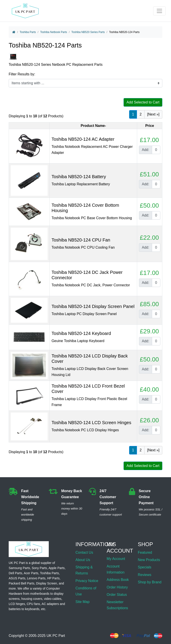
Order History (117, 587)
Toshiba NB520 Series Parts (88, 32)
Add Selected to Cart (143, 102)
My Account (116, 559)
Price (150, 126)
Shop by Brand (150, 582)
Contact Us (84, 552)
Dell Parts (15, 573)
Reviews (145, 575)
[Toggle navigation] (159, 11)
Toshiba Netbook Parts (54, 32)
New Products (149, 560)
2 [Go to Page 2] (141, 114)
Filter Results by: (22, 74)
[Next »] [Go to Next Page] (153, 114)
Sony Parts (39, 568)
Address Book (118, 580)
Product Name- (93, 126)
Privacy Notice (87, 581)
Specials (145, 567)
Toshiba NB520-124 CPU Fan (81, 240)
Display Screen (47, 583)
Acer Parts (31, 573)
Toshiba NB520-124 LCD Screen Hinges (91, 423)
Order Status (117, 595)
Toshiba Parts (28, 32)
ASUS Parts (17, 578)
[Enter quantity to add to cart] (156, 150)
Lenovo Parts (36, 578)
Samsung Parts (19, 568)
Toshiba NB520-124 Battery (79, 177)
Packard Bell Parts (21, 583)
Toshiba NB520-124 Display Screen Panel (93, 306)
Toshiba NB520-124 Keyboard (81, 333)
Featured (145, 552)
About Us (83, 560)
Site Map (82, 602)
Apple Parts (57, 568)
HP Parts (53, 578)
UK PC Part (56, 636)
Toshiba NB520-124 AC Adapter (83, 139)
